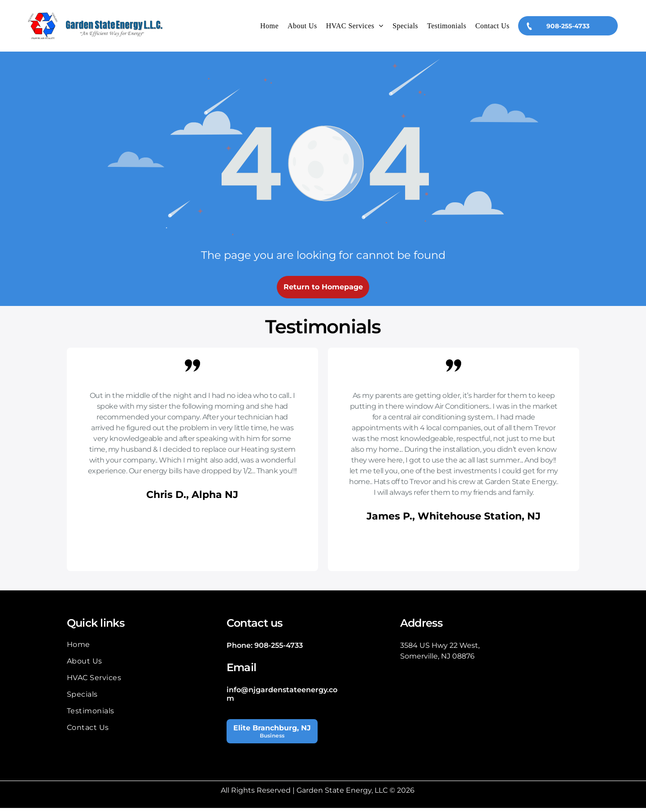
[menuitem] (269, 28)
